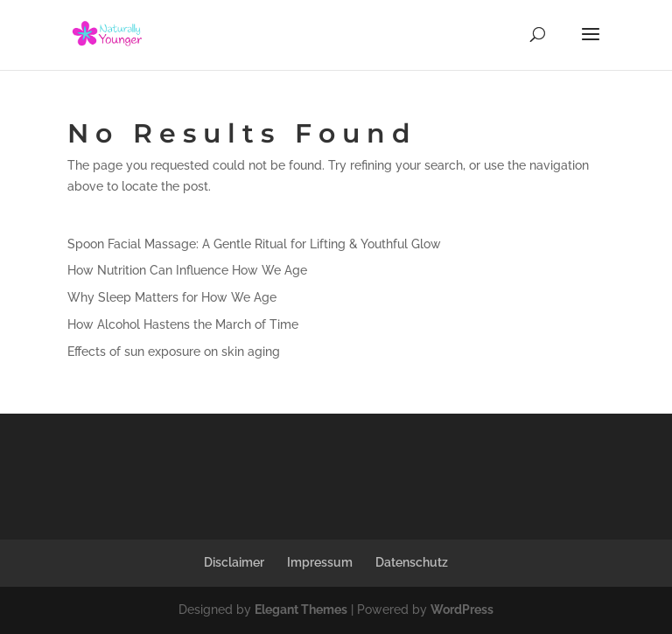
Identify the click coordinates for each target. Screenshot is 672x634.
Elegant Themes (301, 610)
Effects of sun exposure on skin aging (174, 352)
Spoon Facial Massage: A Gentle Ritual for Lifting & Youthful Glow (254, 244)
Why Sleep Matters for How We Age (172, 297)
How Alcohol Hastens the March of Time (183, 324)
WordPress (462, 610)
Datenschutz (412, 562)
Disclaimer (234, 562)
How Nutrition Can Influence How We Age (187, 270)
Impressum (320, 562)
